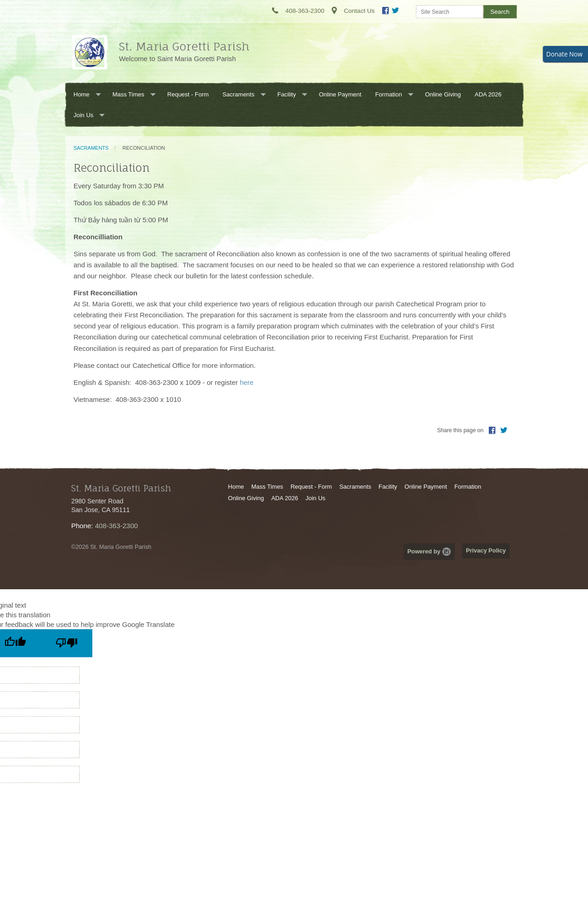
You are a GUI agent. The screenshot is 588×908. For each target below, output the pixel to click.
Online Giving (443, 94)
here (247, 382)
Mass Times (128, 94)
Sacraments (238, 94)
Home (82, 94)
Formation (389, 94)
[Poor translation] (67, 643)
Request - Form (188, 94)
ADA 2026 (488, 94)
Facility (287, 94)
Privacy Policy (486, 550)
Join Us (83, 115)
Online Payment (340, 94)
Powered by (429, 551)
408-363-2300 (116, 526)
